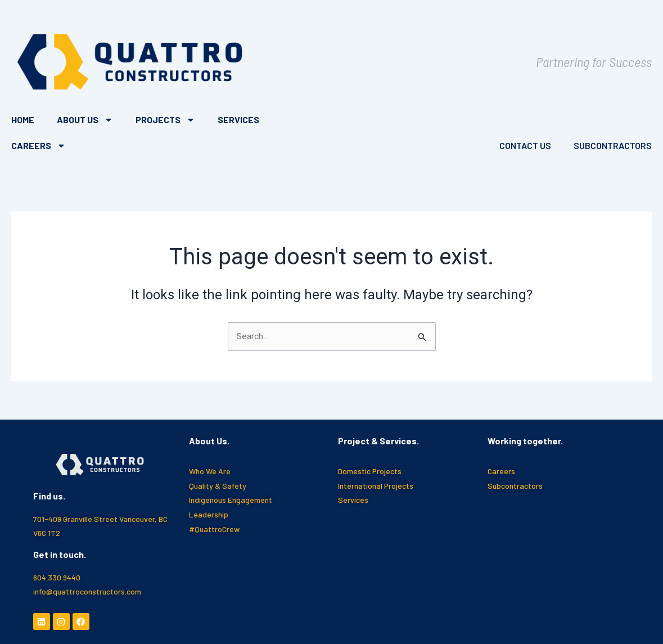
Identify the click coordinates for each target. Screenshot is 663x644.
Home (23, 120)
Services (238, 120)
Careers (39, 146)
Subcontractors (613, 145)
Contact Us (525, 145)
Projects (165, 120)
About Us (85, 120)
